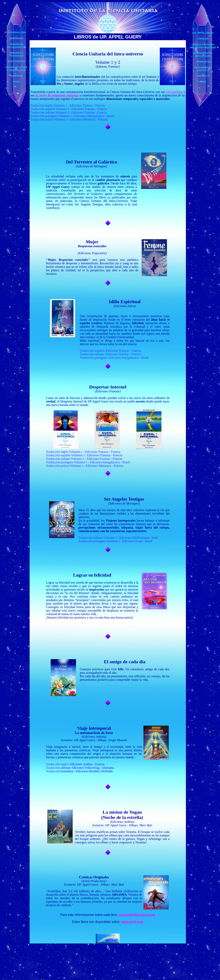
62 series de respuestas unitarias (57, 95)
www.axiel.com (132, 922)
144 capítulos (174, 92)
